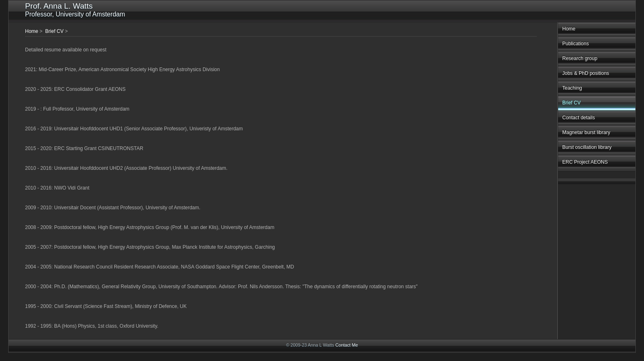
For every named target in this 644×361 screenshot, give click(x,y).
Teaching (572, 88)
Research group (580, 58)
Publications (576, 44)
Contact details (578, 118)
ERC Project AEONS (585, 162)
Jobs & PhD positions (586, 73)
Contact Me (346, 345)
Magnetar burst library (586, 132)
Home (569, 29)
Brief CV (572, 103)
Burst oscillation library (587, 147)
